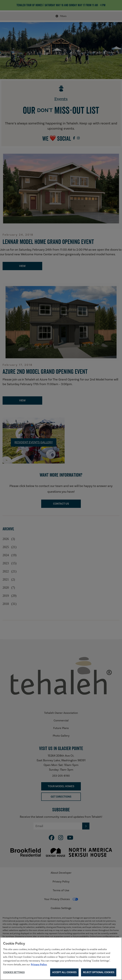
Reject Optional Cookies (99, 973)
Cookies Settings (14, 973)
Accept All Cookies (64, 973)
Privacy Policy (39, 965)
